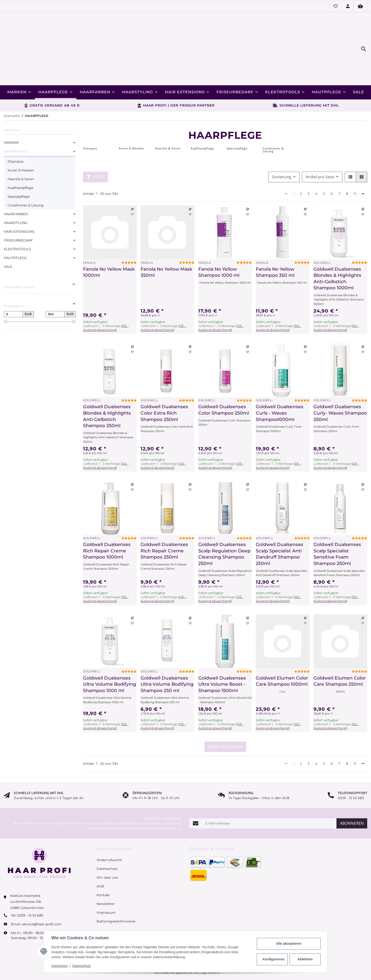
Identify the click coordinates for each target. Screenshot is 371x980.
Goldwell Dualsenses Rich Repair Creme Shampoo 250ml (164, 524)
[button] (336, 6)
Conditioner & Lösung (26, 179)
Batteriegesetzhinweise (116, 895)
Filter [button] (95, 150)
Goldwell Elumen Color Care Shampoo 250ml (340, 655)
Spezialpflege (19, 170)
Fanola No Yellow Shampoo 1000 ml (219, 246)
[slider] (6, 295)
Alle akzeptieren (289, 944)
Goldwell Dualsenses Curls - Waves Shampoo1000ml (280, 386)
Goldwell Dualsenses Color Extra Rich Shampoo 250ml (164, 386)
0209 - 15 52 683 (30, 889)
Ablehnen (305, 959)
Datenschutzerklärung (99, 797)
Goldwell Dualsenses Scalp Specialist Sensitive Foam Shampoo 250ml (337, 527)
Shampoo (16, 135)
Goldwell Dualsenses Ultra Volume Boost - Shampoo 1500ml (222, 658)
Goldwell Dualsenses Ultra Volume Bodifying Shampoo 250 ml (167, 658)
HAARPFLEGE (15, 125)
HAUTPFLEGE (15, 231)
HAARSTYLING (16, 196)
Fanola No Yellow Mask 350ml (166, 246)
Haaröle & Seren (21, 152)
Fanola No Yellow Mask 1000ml (109, 246)
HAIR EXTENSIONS (19, 205)
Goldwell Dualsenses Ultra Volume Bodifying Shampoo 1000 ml (110, 658)
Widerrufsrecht (109, 833)
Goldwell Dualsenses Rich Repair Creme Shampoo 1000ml (107, 524)
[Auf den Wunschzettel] (132, 188)
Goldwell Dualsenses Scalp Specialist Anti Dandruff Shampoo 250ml (280, 527)
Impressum (60, 966)
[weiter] (363, 167)
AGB (100, 860)
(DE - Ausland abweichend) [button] (106, 301)
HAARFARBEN (16, 188)
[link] (40, 116)
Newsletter (106, 877)
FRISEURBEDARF (18, 214)
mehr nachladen (225, 720)
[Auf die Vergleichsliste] (132, 183)
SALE (8, 240)
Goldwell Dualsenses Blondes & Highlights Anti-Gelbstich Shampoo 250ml (107, 390)
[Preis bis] (55, 288)
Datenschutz (82, 966)
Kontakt (103, 868)
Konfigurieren (274, 959)
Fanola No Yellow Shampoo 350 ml (275, 246)
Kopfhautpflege (20, 161)
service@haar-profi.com (42, 898)
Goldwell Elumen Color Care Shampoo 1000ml (282, 655)
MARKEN (11, 116)
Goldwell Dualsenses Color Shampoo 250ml (224, 383)
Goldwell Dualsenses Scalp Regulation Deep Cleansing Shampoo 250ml (224, 527)
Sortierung (282, 150)
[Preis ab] (13, 288)
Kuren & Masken (21, 144)
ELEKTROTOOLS (17, 223)
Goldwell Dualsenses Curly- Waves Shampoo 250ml (340, 386)
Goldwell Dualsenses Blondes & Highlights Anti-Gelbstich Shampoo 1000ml (337, 252)
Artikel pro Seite (320, 150)
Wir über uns (107, 851)
